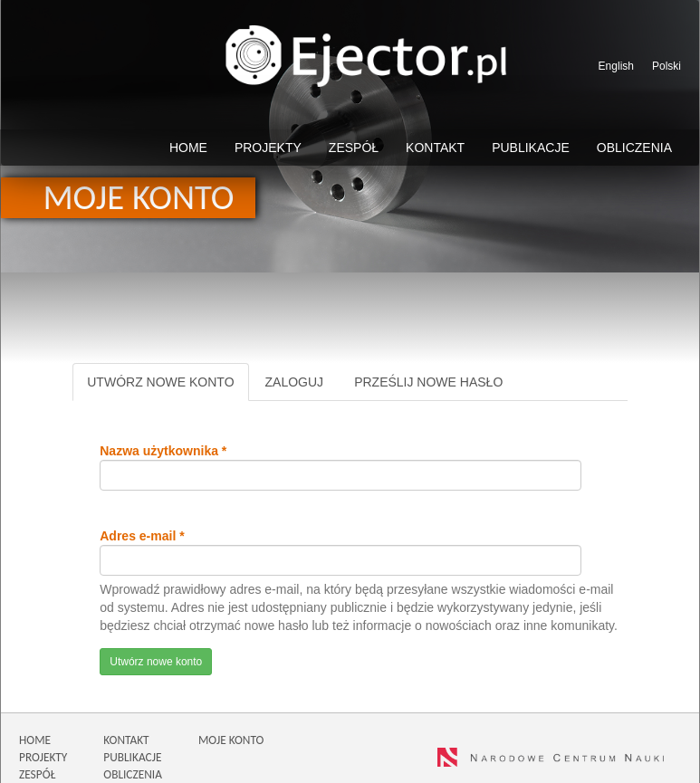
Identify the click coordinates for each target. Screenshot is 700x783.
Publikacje (531, 148)
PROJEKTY (43, 757)
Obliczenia (634, 148)
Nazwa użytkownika (163, 451)
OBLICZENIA (133, 774)
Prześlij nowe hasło (428, 382)
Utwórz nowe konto (168, 387)
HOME (35, 740)
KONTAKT (126, 740)
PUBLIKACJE (132, 757)
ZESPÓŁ (37, 774)
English (616, 66)
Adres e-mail (142, 536)
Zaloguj (295, 382)
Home (188, 148)
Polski (666, 66)
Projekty (268, 148)
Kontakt (435, 148)
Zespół (354, 148)
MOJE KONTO (231, 740)
